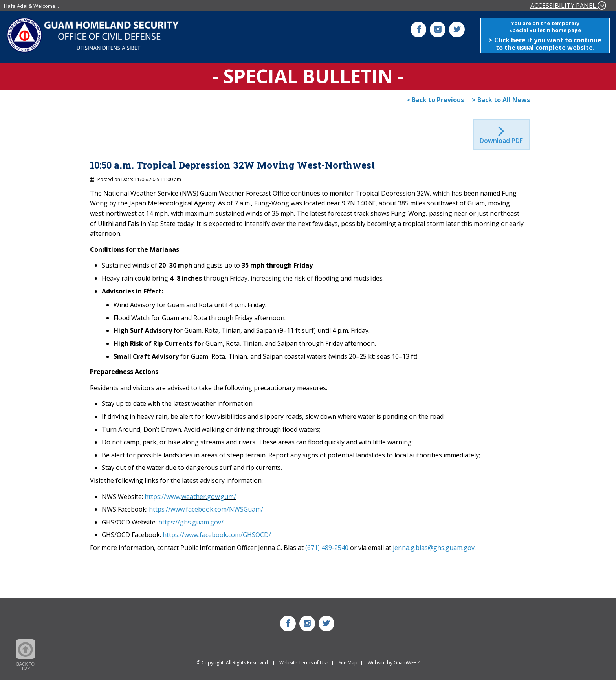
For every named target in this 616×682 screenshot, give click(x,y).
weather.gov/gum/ (209, 499)
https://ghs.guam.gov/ (191, 524)
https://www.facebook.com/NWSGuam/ (206, 511)
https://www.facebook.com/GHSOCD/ (217, 537)
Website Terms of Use (304, 665)
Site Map (348, 665)
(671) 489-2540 (327, 550)
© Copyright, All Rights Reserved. (233, 665)
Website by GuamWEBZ (394, 665)
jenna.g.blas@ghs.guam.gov (434, 550)
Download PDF (502, 143)
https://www (162, 499)
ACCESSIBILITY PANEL (568, 5)
